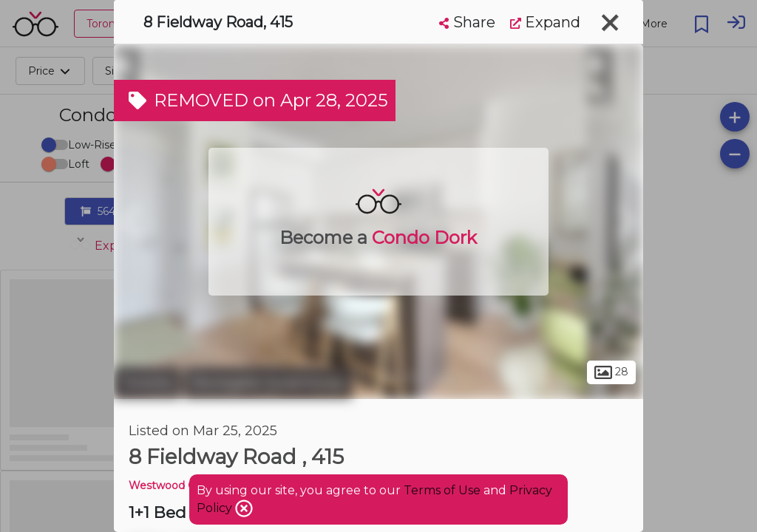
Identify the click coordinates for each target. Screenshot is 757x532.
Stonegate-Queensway (268, 383)
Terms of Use (442, 490)
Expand (545, 22)
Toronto (147, 383)
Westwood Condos (178, 485)
